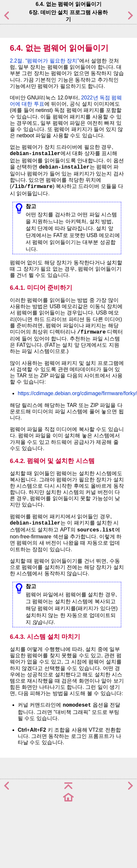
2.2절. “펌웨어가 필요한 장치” (45, 61)
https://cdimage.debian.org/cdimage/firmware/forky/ (77, 393)
